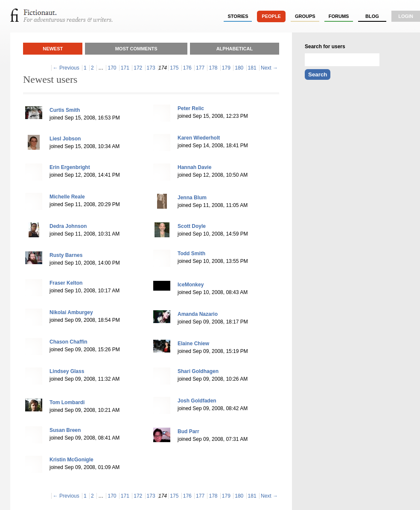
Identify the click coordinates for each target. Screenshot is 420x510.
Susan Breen (65, 430)
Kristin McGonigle (71, 460)
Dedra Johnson (68, 226)
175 (174, 68)
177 (200, 68)
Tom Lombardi (67, 402)
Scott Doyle (192, 226)
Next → (269, 68)
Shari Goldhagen (198, 371)
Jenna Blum (192, 198)
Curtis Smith (65, 110)
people (271, 16)
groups (305, 16)
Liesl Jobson (65, 139)
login (406, 16)
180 (239, 68)
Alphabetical (235, 49)
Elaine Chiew (193, 344)
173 (151, 68)
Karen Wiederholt (199, 138)
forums (339, 16)
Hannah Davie (194, 167)
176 (187, 68)
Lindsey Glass (67, 371)
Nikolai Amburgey (71, 312)
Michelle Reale (67, 197)
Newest (53, 49)
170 (112, 68)
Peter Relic (191, 108)
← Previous (66, 68)
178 (213, 68)
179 (226, 68)
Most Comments (136, 49)
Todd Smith (191, 254)
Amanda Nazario (198, 314)
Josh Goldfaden (197, 401)
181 (252, 68)
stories (238, 16)
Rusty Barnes (66, 255)
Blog (372, 16)
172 (138, 68)
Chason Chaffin (69, 342)
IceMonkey (191, 285)
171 (125, 68)
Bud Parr (188, 431)
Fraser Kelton (66, 283)
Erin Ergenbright (70, 167)
